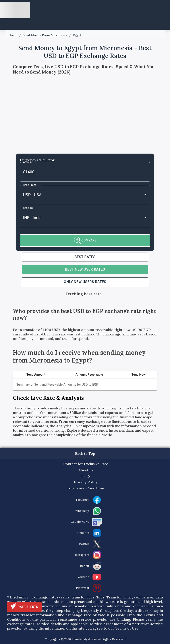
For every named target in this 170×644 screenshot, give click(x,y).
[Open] (145, 195)
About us (86, 470)
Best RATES (85, 257)
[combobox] (79, 195)
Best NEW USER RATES (85, 269)
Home (13, 35)
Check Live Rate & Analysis (48, 398)
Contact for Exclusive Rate (86, 464)
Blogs (86, 476)
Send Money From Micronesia (45, 35)
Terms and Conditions (86, 488)
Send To (28, 208)
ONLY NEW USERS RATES (85, 282)
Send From (30, 185)
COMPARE (85, 240)
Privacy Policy (86, 482)
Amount (28, 162)
